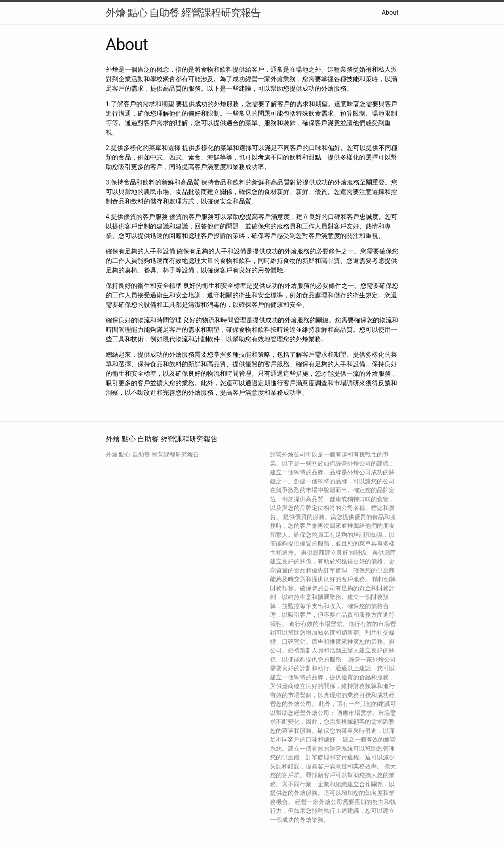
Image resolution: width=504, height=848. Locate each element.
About (390, 12)
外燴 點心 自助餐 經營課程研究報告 (183, 13)
